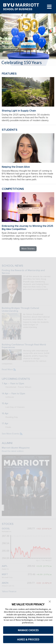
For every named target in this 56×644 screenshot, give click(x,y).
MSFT (5, 574)
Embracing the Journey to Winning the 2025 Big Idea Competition (27, 228)
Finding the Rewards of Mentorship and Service (23, 272)
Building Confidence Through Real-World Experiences (24, 346)
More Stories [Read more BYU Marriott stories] (28, 249)
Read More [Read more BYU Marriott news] (7, 369)
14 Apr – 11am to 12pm (13, 394)
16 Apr (5, 414)
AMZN (5, 583)
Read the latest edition (13, 451)
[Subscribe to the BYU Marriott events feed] (21, 434)
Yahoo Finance (9, 591)
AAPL (5, 566)
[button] (50, 601)
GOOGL (6, 529)
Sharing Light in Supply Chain (19, 111)
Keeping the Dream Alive (16, 167)
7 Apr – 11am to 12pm (13, 384)
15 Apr (5, 404)
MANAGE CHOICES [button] (28, 630)
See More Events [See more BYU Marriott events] (11, 434)
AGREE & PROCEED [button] (28, 639)
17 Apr (5, 424)
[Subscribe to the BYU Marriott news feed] (15, 369)
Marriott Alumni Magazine (16, 448)
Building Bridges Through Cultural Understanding (20, 310)
